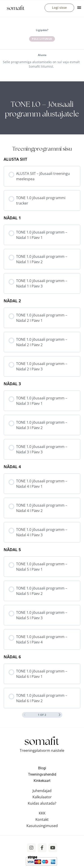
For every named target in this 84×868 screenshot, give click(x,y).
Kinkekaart (42, 781)
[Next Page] (60, 715)
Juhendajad (42, 791)
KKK (42, 813)
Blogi (42, 768)
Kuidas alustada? (42, 803)
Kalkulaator (42, 797)
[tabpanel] (42, 108)
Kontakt (42, 819)
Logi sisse (59, 8)
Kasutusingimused (42, 826)
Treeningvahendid (42, 774)
